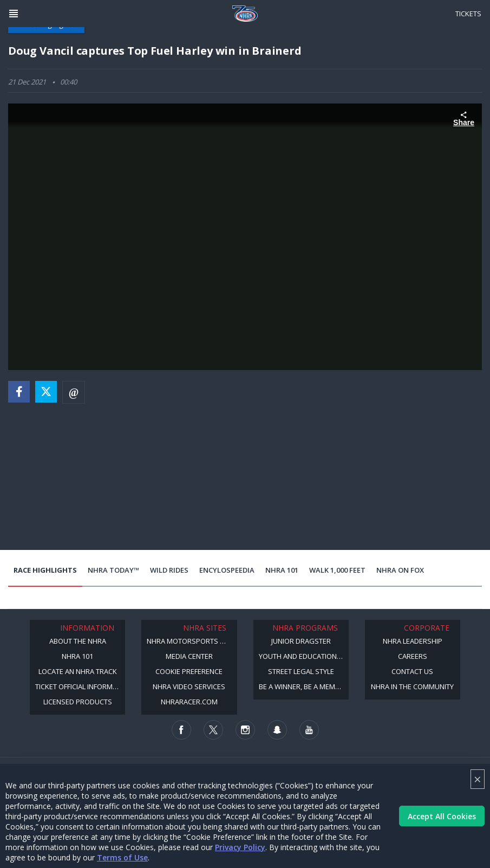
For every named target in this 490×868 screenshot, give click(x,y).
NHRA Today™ (113, 570)
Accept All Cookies (442, 816)
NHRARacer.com (189, 702)
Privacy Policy (240, 847)
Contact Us (412, 671)
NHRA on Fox (400, 570)
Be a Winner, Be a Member (303, 686)
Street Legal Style (301, 671)
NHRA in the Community (412, 686)
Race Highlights (45, 570)
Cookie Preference (189, 671)
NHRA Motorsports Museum (192, 641)
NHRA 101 (282, 570)
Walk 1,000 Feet (337, 570)
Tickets (468, 14)
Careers (413, 656)
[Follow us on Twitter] (213, 730)
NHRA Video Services (189, 686)
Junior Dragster (301, 641)
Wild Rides (169, 570)
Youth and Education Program (304, 656)
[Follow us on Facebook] (181, 730)
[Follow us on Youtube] (309, 730)
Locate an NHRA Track (78, 671)
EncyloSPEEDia (227, 570)
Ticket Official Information (80, 686)
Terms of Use (122, 857)
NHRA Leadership (413, 641)
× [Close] (478, 779)
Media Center (189, 656)
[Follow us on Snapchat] (277, 730)
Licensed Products (78, 702)
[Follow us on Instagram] (245, 730)
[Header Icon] (14, 14)
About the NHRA (78, 641)
